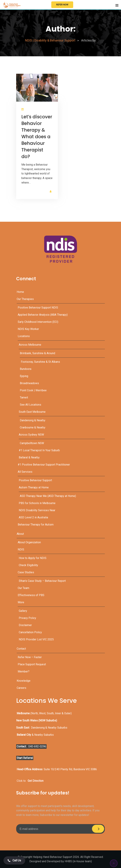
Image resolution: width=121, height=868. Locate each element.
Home (20, 292)
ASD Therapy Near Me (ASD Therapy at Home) (48, 496)
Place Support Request (32, 664)
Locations (24, 336)
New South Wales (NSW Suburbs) (37, 720)
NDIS (21, 549)
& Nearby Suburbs (35, 735)
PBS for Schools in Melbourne (37, 503)
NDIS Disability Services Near (37, 510)
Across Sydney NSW (31, 435)
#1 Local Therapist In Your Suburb (39, 450)
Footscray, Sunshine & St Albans (40, 362)
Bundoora (26, 369)
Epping (24, 376)
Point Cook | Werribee (33, 390)
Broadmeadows (29, 383)
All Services (25, 472)
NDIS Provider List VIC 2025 (36, 639)
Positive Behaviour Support (35, 480)
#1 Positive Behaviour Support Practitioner (44, 465)
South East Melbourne (32, 412)
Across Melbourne (30, 345)
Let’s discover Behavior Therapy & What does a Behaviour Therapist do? (37, 137)
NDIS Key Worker (28, 329)
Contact (21, 649)
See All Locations (31, 405)
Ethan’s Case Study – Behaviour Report (42, 581)
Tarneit (24, 397)
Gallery (23, 611)
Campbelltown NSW (32, 443)
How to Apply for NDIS (33, 558)
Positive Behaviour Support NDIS (38, 308)
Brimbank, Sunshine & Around (37, 353)
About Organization (29, 542)
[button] (14, 860)
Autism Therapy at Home (34, 487)
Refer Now (62, 5)
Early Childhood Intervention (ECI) (38, 322)
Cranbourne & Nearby (33, 427)
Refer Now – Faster (30, 657)
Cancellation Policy (30, 632)
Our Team (23, 588)
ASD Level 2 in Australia (33, 517)
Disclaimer (25, 625)
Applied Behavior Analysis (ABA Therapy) (43, 315)
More (21, 602)
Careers (21, 688)
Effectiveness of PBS (31, 595)
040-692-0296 (37, 746)
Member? (24, 671)
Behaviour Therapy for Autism (36, 525)
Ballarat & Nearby (29, 457)
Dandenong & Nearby (33, 420)
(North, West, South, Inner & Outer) (44, 713)
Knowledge (24, 681)
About (20, 534)
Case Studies (26, 572)
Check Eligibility (28, 565)
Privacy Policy (27, 618)
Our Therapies (25, 299)
